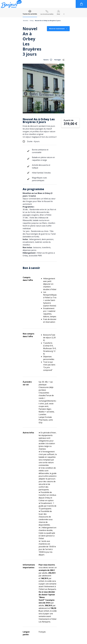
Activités (26, 21)
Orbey (32, 21)
